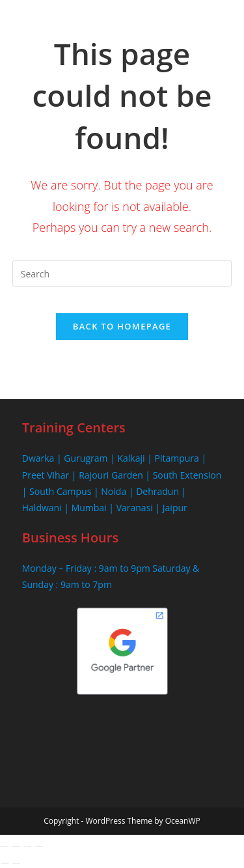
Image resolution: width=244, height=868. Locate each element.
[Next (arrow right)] (16, 863)
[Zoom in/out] (5, 847)
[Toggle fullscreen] (16, 847)
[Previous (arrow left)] (5, 863)
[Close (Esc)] (39, 847)
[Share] (27, 847)
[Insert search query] (122, 273)
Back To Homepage (122, 326)
